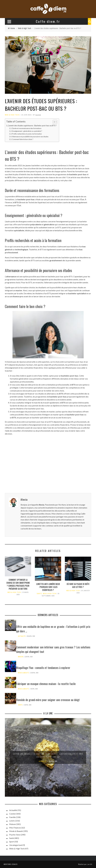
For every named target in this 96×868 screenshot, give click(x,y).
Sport (12, 842)
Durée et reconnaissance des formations (27, 128)
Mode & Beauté (23, 673)
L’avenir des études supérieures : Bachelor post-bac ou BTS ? (32, 126)
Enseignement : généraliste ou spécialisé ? (27, 131)
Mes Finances (15, 828)
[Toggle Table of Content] (54, 122)
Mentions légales (11, 864)
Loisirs (12, 821)
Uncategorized (16, 845)
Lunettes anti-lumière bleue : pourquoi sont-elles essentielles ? (48, 587)
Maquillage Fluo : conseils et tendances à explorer (43, 668)
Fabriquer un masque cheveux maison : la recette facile (46, 684)
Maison (21, 657)
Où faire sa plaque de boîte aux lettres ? (78, 586)
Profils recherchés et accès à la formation (27, 134)
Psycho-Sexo (15, 835)
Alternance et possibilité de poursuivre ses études (30, 137)
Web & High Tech (12, 115)
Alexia (38, 115)
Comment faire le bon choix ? (23, 139)
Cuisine (12, 814)
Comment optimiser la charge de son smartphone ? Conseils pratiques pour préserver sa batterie (18, 584)
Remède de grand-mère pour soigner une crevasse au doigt (48, 700)
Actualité (22, 636)
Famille (12, 817)
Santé (39, 594)
